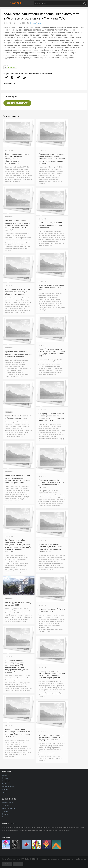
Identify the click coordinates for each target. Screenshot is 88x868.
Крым (39, 23)
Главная (5, 775)
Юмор (4, 792)
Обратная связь (7, 803)
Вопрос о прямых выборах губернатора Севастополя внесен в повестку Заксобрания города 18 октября (18, 733)
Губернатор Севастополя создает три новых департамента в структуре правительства (52, 737)
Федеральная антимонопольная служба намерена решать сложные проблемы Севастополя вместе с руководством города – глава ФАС (52, 159)
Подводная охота (8, 787)
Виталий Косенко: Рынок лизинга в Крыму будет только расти (18, 417)
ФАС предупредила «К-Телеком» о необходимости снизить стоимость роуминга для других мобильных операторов (51, 417)
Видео (4, 784)
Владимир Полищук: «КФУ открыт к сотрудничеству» (52, 610)
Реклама (5, 811)
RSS (3, 817)
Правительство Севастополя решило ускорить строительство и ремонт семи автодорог (19, 354)
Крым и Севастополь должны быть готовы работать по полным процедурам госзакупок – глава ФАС (52, 353)
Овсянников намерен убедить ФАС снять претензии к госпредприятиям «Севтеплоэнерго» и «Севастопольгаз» (17, 159)
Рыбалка (5, 789)
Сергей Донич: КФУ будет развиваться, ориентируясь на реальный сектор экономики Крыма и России (50, 548)
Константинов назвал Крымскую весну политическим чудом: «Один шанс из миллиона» (18, 292)
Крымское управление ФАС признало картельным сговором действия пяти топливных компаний (51, 483)
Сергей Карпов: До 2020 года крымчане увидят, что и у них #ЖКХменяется (50, 225)
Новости (33, 23)
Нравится (12, 68)
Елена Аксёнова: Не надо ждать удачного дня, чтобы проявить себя (51, 287)
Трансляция (6, 781)
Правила (5, 814)
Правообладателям (9, 808)
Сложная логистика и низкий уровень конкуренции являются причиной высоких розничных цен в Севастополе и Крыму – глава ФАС (18, 225)
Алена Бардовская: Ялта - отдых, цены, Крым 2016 (18, 604)
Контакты (5, 805)
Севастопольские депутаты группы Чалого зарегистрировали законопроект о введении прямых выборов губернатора (52, 674)
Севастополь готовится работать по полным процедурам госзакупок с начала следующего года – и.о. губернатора (18, 479)
